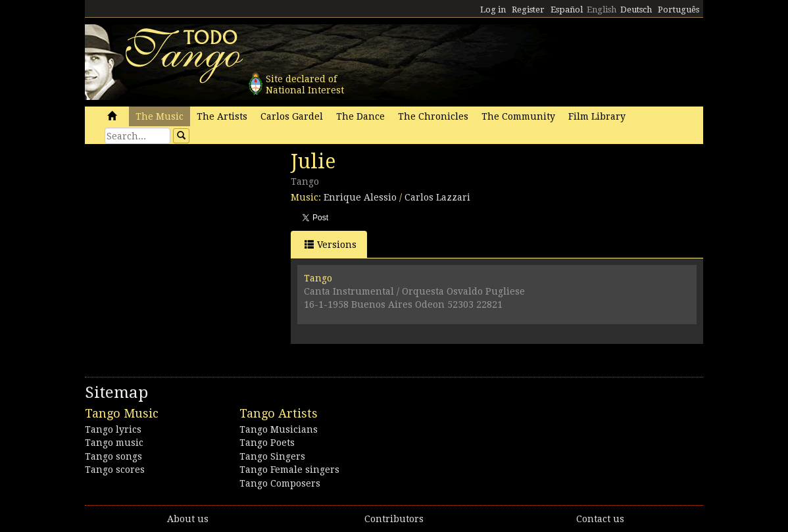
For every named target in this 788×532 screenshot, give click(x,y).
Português (678, 10)
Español (567, 10)
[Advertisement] (184, 240)
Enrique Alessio (360, 197)
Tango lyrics (113, 429)
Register (528, 10)
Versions (331, 244)
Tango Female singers (289, 470)
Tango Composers (280, 483)
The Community (518, 116)
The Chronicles (433, 116)
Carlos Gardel (292, 116)
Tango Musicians (279, 429)
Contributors (394, 519)
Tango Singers (272, 456)
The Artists (222, 116)
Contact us (600, 519)
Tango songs (113, 456)
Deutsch (636, 10)
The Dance (360, 116)
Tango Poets (267, 443)
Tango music (114, 443)
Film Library (597, 116)
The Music (160, 116)
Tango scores (115, 470)
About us (188, 519)
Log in (493, 10)
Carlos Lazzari (437, 197)
